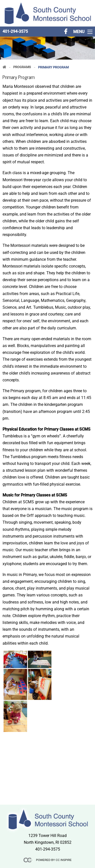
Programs (22, 67)
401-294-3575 (15, 31)
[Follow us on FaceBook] (66, 32)
